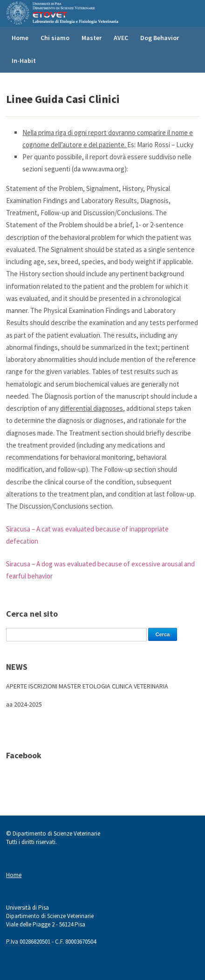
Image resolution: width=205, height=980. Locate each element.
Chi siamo (55, 38)
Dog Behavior (160, 38)
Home (20, 38)
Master (92, 38)
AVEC (121, 38)
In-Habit (24, 61)
